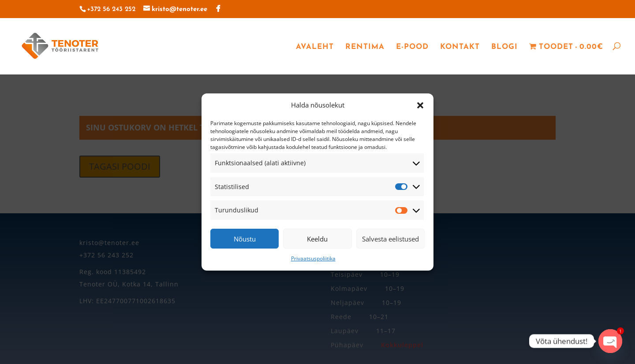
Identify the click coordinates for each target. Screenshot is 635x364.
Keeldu (317, 239)
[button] (420, 105)
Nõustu (245, 239)
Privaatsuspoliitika (313, 258)
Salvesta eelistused (390, 239)
